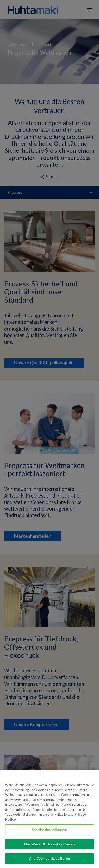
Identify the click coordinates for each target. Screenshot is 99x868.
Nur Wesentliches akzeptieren (49, 848)
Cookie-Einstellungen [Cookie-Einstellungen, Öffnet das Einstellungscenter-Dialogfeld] (49, 834)
